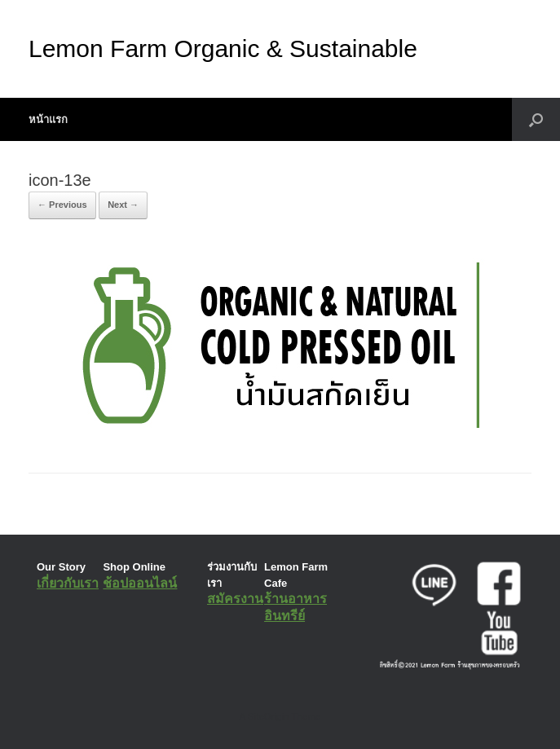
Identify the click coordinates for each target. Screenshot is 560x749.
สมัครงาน (235, 599)
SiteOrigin (269, 716)
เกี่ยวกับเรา (68, 583)
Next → (123, 205)
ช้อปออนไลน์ (140, 583)
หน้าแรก (48, 119)
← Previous (62, 205)
